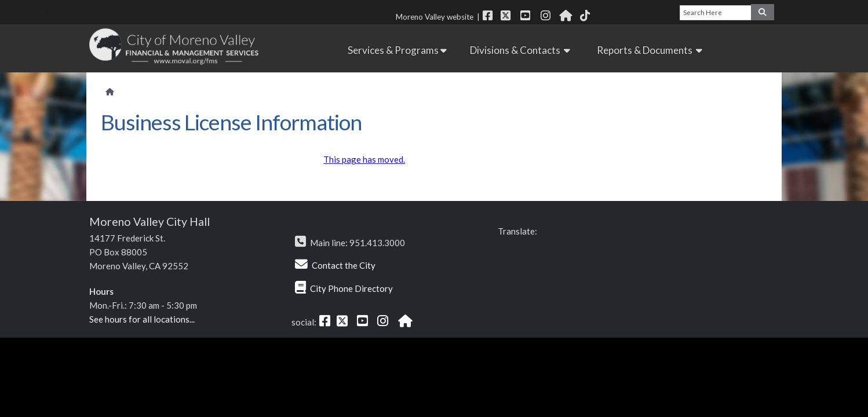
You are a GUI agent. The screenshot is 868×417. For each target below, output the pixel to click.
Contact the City (344, 265)
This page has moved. (364, 159)
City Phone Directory (351, 288)
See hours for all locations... (142, 319)
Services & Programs (397, 50)
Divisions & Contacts (522, 50)
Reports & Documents (651, 50)
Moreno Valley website (435, 17)
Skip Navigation (59, 10)
